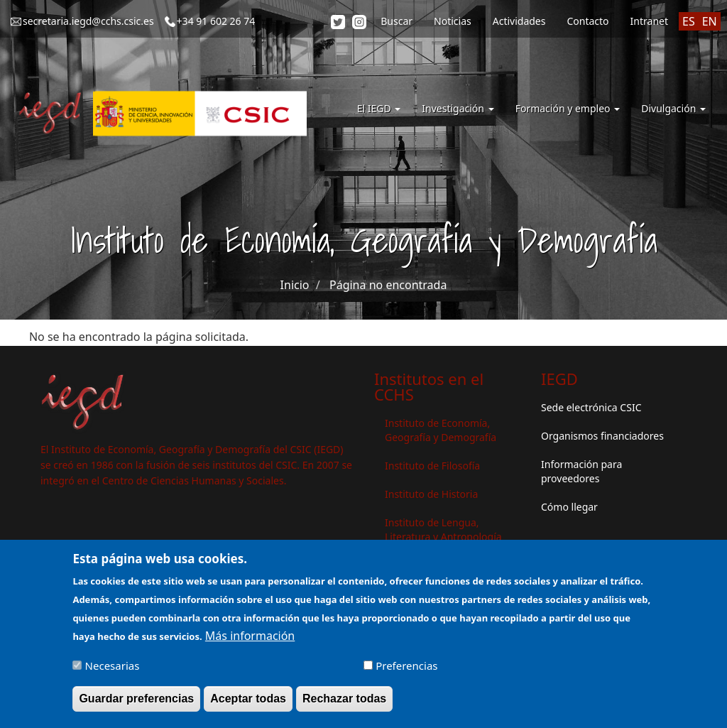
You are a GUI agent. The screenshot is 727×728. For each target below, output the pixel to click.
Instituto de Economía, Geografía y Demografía (441, 430)
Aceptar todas (248, 705)
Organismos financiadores (602, 436)
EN (710, 21)
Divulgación (673, 108)
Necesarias (113, 672)
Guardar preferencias (136, 705)
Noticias (453, 21)
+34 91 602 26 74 (216, 21)
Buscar (397, 21)
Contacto (587, 21)
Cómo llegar (569, 507)
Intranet (649, 21)
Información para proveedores (581, 471)
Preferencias (406, 672)
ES (689, 21)
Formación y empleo (568, 108)
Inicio (295, 285)
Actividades (519, 21)
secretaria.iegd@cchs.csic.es (88, 21)
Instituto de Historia (431, 494)
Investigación (458, 108)
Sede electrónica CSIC (591, 407)
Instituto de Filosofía (432, 466)
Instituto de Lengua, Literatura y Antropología (443, 529)
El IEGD (379, 108)
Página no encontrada (388, 285)
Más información (250, 642)
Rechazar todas (344, 705)
